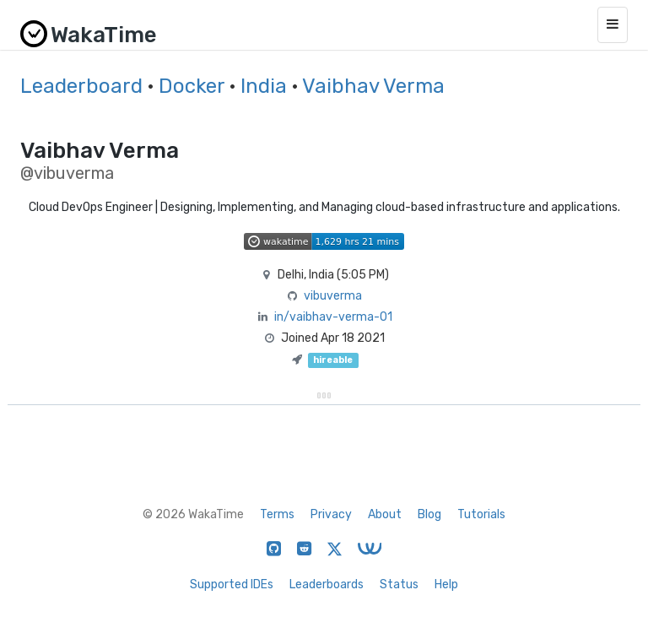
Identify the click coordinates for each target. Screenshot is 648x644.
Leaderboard (81, 86)
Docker (192, 86)
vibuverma (333, 296)
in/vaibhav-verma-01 (333, 317)
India (264, 86)
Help (446, 584)
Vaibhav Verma (373, 86)
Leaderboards (327, 584)
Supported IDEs (232, 584)
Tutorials (481, 514)
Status (399, 584)
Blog (429, 514)
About (385, 514)
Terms (277, 514)
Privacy (331, 514)
